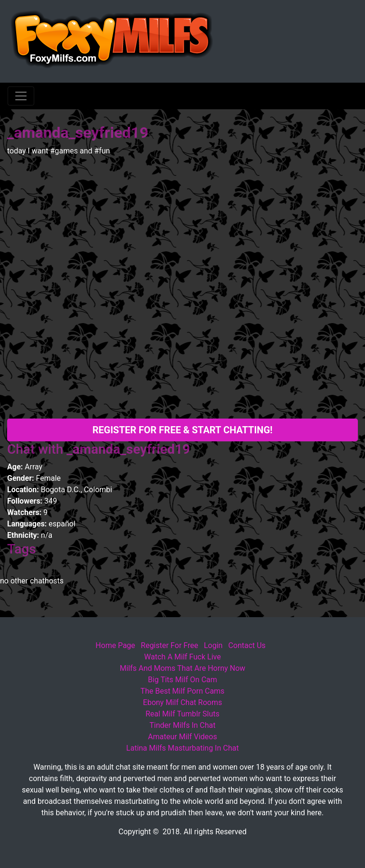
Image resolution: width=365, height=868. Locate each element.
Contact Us (247, 645)
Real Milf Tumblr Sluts (182, 714)
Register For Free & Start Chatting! (183, 430)
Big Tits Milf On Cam (182, 680)
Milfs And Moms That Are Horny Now (182, 668)
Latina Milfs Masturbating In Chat (183, 748)
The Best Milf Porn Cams (183, 691)
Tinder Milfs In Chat (182, 725)
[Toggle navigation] (21, 96)
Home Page (115, 645)
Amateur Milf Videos (182, 737)
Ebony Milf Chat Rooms (182, 702)
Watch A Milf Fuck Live (182, 657)
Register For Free (169, 645)
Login (213, 645)
